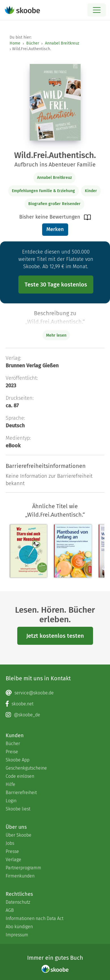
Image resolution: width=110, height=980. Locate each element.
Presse (12, 851)
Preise (12, 752)
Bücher (33, 43)
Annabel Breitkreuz (62, 43)
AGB (10, 910)
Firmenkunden (20, 876)
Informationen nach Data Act (34, 918)
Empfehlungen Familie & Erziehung (43, 191)
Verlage (13, 860)
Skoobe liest (18, 809)
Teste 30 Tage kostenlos (56, 285)
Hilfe (10, 784)
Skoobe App (18, 760)
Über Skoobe (19, 835)
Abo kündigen (19, 927)
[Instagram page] (55, 715)
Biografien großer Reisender (54, 204)
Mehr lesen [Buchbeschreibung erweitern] (56, 335)
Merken (55, 229)
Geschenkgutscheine (26, 768)
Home (15, 43)
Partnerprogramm (23, 868)
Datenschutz (18, 902)
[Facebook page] (55, 704)
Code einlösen (20, 776)
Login (11, 801)
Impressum (17, 935)
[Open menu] (97, 10)
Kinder (91, 191)
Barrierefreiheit (21, 793)
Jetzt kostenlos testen (55, 636)
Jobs (10, 843)
